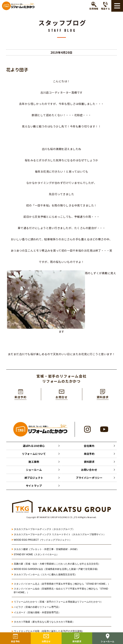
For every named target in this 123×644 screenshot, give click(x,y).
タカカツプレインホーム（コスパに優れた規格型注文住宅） (45, 577)
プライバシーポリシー (89, 480)
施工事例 (34, 463)
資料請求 (89, 463)
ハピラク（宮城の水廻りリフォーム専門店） (37, 609)
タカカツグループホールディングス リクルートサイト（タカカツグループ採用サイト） (60, 537)
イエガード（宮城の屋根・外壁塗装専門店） (37, 615)
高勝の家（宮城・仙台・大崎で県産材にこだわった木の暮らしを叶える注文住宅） (57, 566)
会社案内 (89, 446)
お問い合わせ (89, 471)
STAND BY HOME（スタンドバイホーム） (36, 557)
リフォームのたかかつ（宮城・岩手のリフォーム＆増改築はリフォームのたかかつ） (58, 604)
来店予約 (89, 454)
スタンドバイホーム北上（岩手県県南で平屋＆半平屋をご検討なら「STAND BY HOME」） (62, 586)
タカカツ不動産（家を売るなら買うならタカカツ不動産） (44, 624)
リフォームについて (34, 454)
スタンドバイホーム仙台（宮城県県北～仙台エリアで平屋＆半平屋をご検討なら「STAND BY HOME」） (61, 593)
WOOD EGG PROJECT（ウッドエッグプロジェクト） (43, 542)
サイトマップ (34, 488)
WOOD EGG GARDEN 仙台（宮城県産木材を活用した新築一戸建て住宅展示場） (57, 571)
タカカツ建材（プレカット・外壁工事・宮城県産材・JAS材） (46, 552)
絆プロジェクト (34, 480)
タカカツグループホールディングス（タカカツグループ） (44, 532)
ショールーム (34, 471)
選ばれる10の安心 (34, 446)
